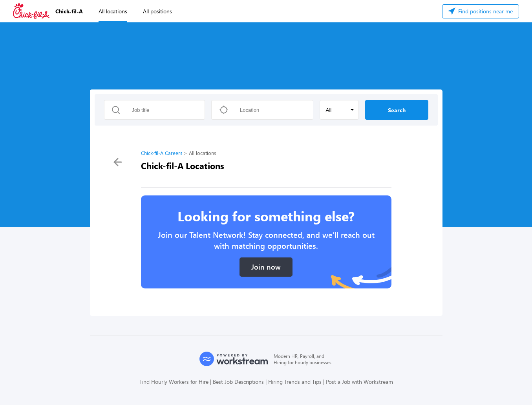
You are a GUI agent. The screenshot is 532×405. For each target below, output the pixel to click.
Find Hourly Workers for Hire (174, 382)
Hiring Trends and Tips (295, 382)
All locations (113, 11)
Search (397, 110)
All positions (157, 11)
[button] (339, 110)
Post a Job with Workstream (359, 382)
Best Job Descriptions (238, 382)
